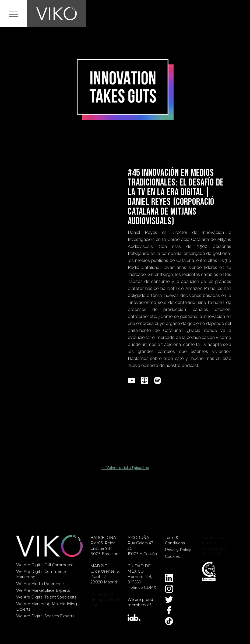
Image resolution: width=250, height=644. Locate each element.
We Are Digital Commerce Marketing (41, 574)
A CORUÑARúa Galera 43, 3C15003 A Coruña (142, 546)
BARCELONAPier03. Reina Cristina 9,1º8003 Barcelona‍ (105, 546)
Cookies (172, 556)
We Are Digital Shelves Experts (45, 616)
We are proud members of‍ (140, 602)
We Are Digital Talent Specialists (46, 597)
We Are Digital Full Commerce (45, 565)
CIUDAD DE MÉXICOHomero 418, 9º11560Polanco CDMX (142, 577)
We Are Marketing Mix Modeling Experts (47, 607)
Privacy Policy (178, 550)
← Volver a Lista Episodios (125, 468)
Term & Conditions (175, 540)
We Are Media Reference (40, 584)
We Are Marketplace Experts (43, 590)
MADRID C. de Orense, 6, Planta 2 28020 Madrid (105, 574)
